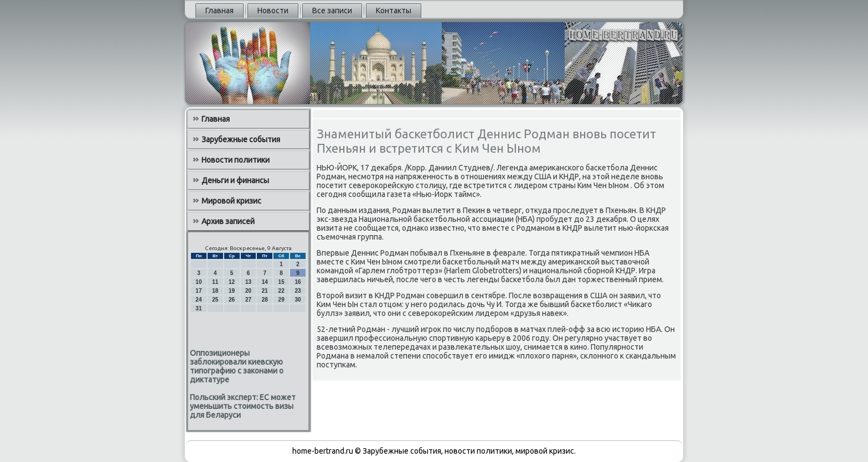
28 (265, 300)
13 (248, 282)
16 (298, 282)
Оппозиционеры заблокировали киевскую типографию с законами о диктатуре (237, 366)
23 (298, 291)
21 (265, 291)
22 (281, 291)
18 (215, 291)
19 (232, 291)
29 (281, 300)
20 (248, 291)
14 (265, 282)
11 (215, 282)
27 (248, 300)
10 (198, 282)
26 (232, 300)
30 (298, 300)
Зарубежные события (241, 139)
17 (198, 291)
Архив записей (228, 221)
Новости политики (236, 160)
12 (232, 282)
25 (215, 300)
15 (281, 282)
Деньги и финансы (235, 180)
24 (198, 300)
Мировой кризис (231, 201)
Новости (273, 11)
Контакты (394, 11)
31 (198, 308)
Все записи (332, 11)
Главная (219, 11)
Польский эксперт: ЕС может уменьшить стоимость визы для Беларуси (243, 406)
